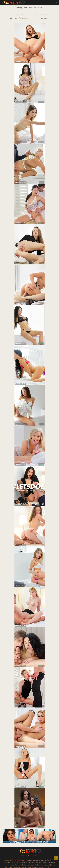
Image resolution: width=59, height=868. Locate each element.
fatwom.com (34, 855)
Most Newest (15, 14)
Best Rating (24, 14)
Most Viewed (33, 14)
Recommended (43, 14)
